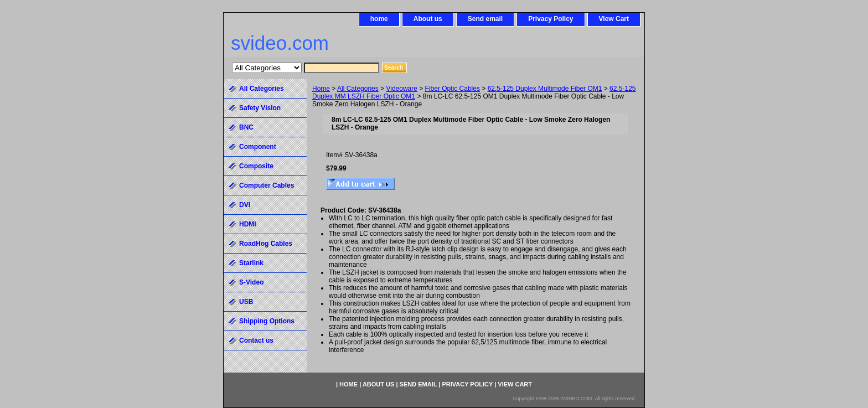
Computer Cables (267, 185)
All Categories (358, 89)
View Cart (614, 19)
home (379, 19)
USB (246, 302)
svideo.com (280, 43)
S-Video (251, 282)
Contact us (256, 340)
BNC (246, 127)
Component (258, 147)
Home (321, 89)
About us (428, 19)
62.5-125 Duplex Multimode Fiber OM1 (545, 89)
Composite (256, 166)
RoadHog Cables (266, 244)
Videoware (401, 89)
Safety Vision (260, 108)
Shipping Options (267, 321)
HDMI (248, 224)
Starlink (251, 263)
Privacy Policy (551, 19)
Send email (485, 19)
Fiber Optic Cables (453, 89)
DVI (245, 205)
